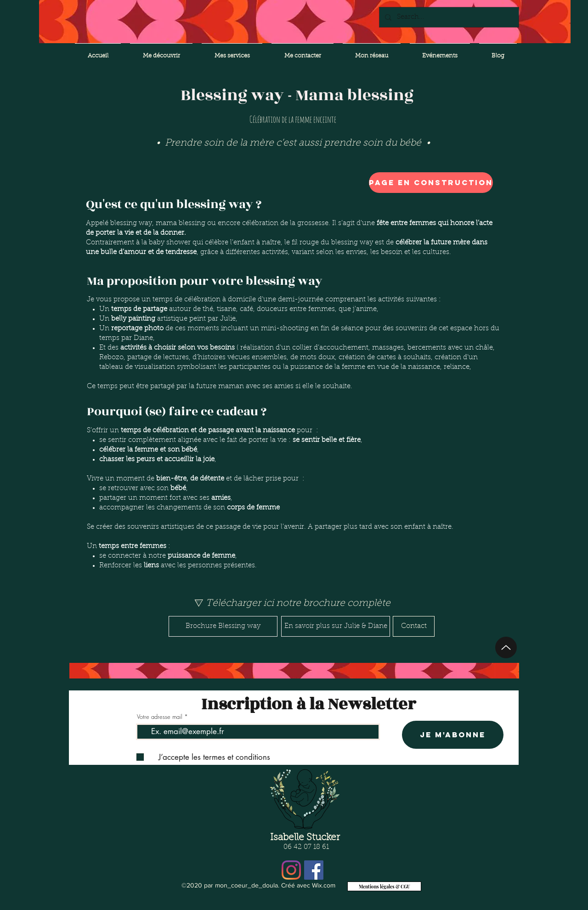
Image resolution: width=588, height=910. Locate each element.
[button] (397, 183)
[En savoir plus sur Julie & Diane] (336, 626)
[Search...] (448, 17)
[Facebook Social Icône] (314, 870)
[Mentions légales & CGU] (384, 886)
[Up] (506, 647)
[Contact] (414, 626)
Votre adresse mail (160, 717)
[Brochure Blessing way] (223, 626)
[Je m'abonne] (453, 735)
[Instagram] (291, 870)
